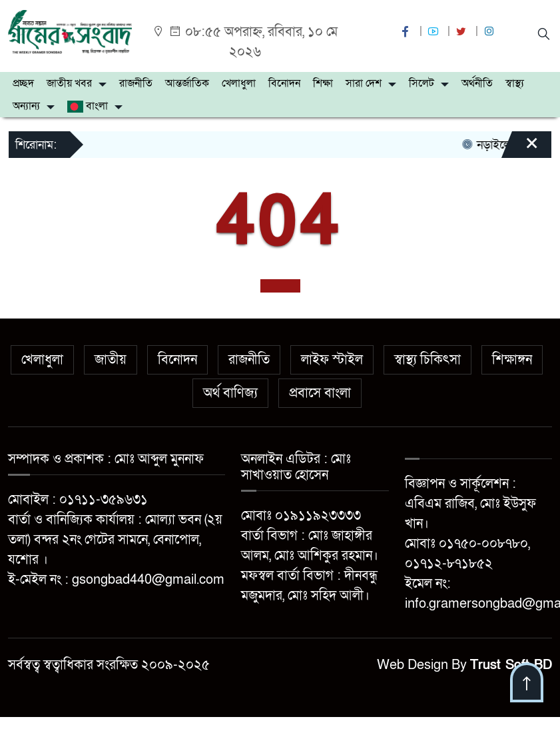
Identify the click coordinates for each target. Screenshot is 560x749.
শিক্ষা (323, 83)
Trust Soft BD (511, 665)
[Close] (520, 149)
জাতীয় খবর (69, 83)
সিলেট (421, 83)
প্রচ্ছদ (23, 83)
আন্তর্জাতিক (187, 83)
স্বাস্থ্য (515, 83)
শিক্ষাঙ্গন (512, 360)
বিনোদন (284, 83)
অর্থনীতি (477, 83)
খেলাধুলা (239, 83)
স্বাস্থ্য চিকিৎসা (427, 360)
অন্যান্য (26, 106)
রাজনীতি (136, 83)
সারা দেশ (364, 83)
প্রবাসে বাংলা (320, 393)
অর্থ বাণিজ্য (230, 393)
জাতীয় (111, 360)
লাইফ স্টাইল (332, 360)
